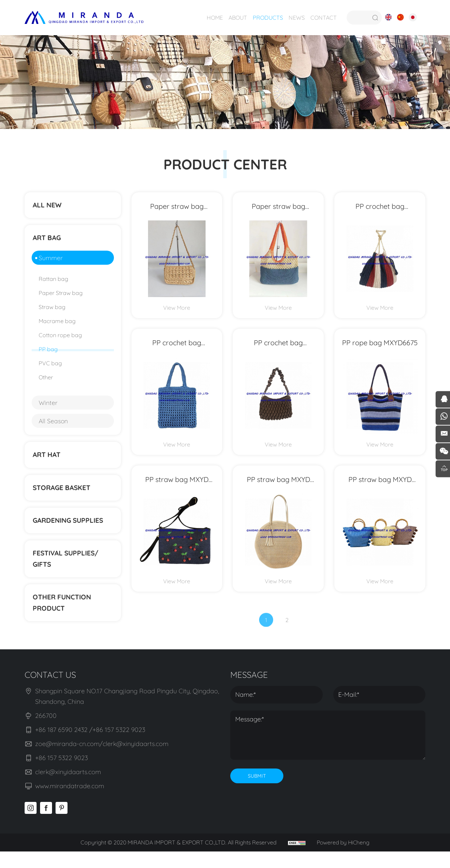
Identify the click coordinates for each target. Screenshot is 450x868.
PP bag (48, 354)
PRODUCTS (267, 18)
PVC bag (50, 368)
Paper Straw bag (61, 298)
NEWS (296, 18)
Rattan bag (53, 284)
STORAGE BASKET (63, 496)
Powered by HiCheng (344, 859)
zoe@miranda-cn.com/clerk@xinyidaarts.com (102, 761)
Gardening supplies (70, 531)
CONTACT (323, 18)
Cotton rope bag (60, 340)
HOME (214, 18)
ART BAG (48, 241)
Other (46, 382)
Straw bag (52, 312)
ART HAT (48, 461)
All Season (54, 426)
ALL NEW (48, 206)
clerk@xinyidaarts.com (68, 789)
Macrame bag (57, 326)
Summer (51, 262)
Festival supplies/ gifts (68, 572)
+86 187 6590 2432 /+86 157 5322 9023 (90, 747)
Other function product (64, 618)
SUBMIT (257, 793)
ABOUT (237, 18)
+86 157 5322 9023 (62, 775)
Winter (48, 407)
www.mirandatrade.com (70, 803)
